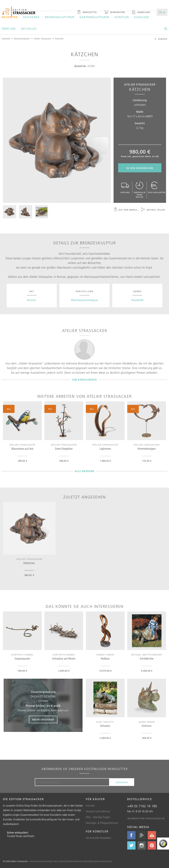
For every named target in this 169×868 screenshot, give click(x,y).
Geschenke (31, 17)
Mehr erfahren (43, 720)
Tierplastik (137, 300)
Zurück (161, 39)
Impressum (98, 861)
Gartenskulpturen (94, 17)
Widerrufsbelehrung (76, 861)
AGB (89, 861)
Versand (125, 188)
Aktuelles (29, 29)
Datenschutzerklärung (40, 861)
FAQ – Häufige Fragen (98, 817)
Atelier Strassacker (43, 39)
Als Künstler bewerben (98, 838)
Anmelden (141, 13)
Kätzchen (59, 39)
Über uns (9, 29)
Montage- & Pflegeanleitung (102, 823)
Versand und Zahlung (98, 811)
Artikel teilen (153, 210)
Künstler (122, 17)
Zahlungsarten (157, 188)
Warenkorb (114, 13)
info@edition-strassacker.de (146, 818)
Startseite (6, 39)
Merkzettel (87, 13)
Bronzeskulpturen (60, 17)
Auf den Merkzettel (127, 210)
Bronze (32, 300)
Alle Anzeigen (84, 471)
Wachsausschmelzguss (84, 300)
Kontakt (90, 806)
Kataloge (142, 17)
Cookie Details (59, 861)
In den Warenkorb (140, 168)
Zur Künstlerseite (84, 380)
